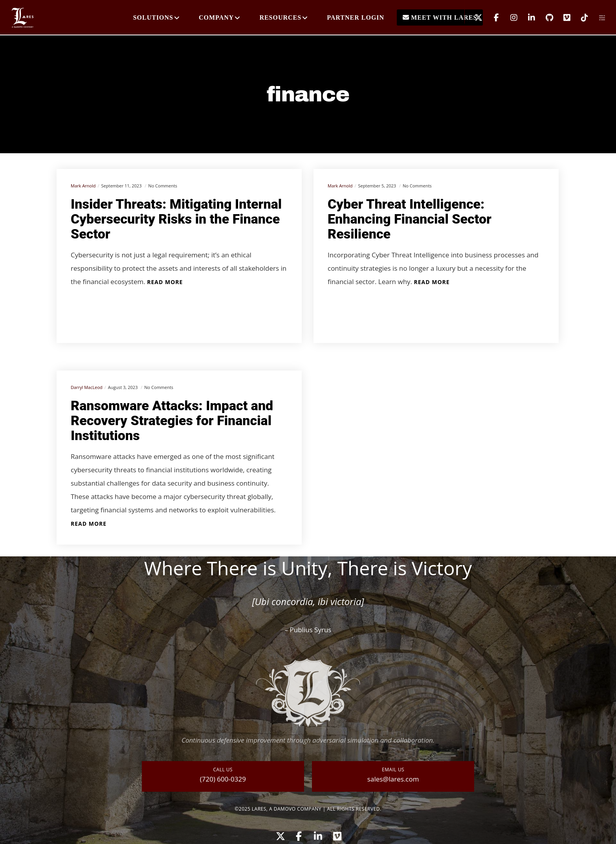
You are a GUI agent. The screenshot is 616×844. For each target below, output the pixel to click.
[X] (474, 18)
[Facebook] (491, 18)
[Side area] (597, 18)
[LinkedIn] (527, 18)
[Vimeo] (562, 18)
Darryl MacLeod (87, 387)
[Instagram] (509, 18)
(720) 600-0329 (223, 779)
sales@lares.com (393, 779)
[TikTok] (580, 18)
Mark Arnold (83, 186)
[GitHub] (544, 18)
